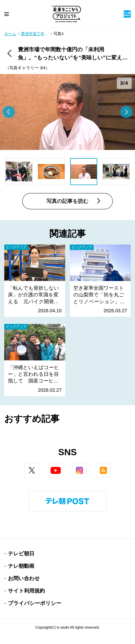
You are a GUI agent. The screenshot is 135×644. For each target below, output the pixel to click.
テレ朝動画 (21, 566)
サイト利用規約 (26, 591)
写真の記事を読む (67, 201)
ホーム (10, 34)
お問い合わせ (24, 578)
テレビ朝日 (21, 554)
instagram (87, 466)
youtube (63, 466)
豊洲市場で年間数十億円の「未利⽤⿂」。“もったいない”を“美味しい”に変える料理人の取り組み (37, 34)
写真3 (58, 34)
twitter (39, 466)
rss (110, 466)
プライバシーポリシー (35, 603)
